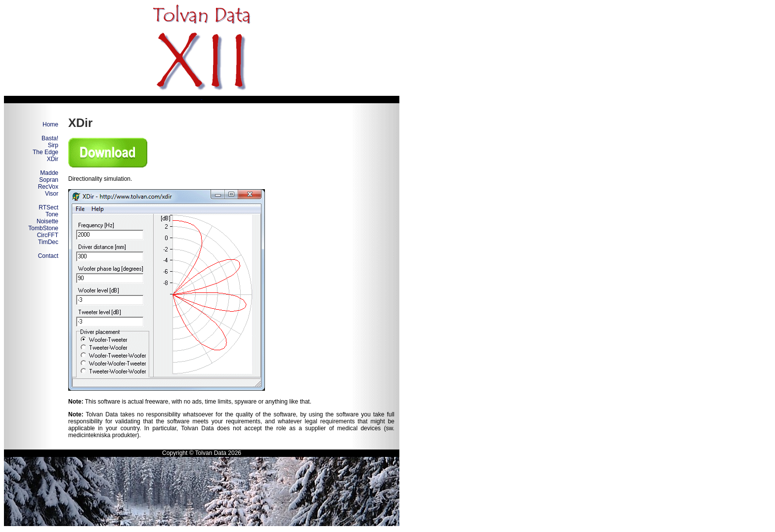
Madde (49, 173)
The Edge (45, 152)
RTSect (48, 207)
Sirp (53, 145)
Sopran (49, 180)
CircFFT (48, 235)
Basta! (50, 138)
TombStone (43, 228)
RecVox (48, 187)
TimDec (48, 242)
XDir (53, 159)
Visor (52, 194)
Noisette (47, 221)
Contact (48, 256)
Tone (52, 214)
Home (50, 124)
